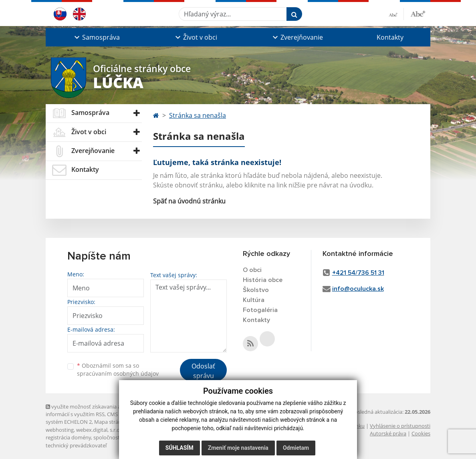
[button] (96, 37)
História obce (263, 280)
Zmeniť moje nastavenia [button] (238, 448)
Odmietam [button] (296, 448)
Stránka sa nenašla (198, 115)
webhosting (60, 430)
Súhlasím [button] (180, 448)
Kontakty (390, 37)
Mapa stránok (111, 422)
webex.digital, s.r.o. (99, 430)
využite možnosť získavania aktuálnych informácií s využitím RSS (95, 410)
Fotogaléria (260, 310)
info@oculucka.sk (358, 289)
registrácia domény (68, 437)
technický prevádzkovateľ (76, 445)
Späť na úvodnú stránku (189, 201)
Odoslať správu (203, 371)
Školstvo (256, 290)
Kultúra (254, 300)
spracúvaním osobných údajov (118, 373)
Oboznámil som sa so (118, 370)
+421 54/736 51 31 (358, 273)
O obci (252, 270)
